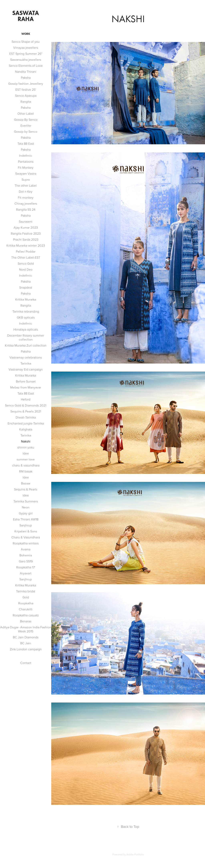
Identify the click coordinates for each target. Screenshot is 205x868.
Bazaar (26, 483)
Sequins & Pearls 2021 (26, 411)
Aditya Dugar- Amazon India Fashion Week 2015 (26, 629)
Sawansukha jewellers (26, 60)
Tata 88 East (26, 144)
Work (26, 34)
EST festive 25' (26, 90)
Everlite (26, 126)
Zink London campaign (26, 649)
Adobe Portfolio (135, 854)
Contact (26, 663)
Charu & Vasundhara (26, 537)
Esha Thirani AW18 (26, 519)
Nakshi (26, 441)
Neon (26, 507)
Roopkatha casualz (26, 615)
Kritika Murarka (26, 299)
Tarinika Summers (26, 501)
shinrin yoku (26, 447)
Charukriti (26, 609)
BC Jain (26, 643)
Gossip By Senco (26, 120)
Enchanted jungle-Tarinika (26, 423)
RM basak (26, 471)
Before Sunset (26, 381)
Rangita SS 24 (26, 209)
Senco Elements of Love (26, 66)
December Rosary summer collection (26, 337)
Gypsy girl (26, 513)
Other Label (26, 114)
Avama (26, 549)
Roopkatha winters (26, 543)
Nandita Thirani (26, 72)
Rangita (26, 102)
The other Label (26, 185)
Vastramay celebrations (26, 357)
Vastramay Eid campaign (26, 369)
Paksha (26, 78)
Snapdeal (26, 287)
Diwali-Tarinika (26, 417)
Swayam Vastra (26, 173)
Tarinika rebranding (26, 311)
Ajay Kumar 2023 (26, 227)
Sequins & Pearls (26, 489)
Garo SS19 (26, 561)
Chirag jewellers (26, 203)
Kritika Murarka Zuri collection (26, 345)
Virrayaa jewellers (26, 48)
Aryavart (26, 573)
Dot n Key (26, 191)
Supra (26, 179)
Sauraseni (26, 221)
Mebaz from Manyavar (26, 387)
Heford (26, 399)
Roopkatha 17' (26, 567)
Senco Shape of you (26, 42)
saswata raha (26, 16)
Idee (26, 453)
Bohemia (26, 555)
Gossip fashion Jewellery (26, 84)
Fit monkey (26, 197)
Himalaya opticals (26, 329)
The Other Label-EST (26, 257)
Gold (26, 597)
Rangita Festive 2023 (26, 233)
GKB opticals (26, 317)
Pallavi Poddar (26, 251)
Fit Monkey (26, 167)
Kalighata (26, 429)
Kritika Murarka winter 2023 (26, 245)
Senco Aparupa (26, 96)
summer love (26, 459)
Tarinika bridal (26, 591)
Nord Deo (26, 269)
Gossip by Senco (26, 132)
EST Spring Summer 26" (26, 54)
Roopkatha (26, 603)
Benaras (26, 621)
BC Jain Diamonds (26, 637)
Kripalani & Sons (26, 531)
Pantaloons (26, 161)
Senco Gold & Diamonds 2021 (26, 405)
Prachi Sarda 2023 (26, 239)
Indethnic (26, 155)
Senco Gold (26, 263)
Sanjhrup (26, 525)
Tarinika (26, 363)
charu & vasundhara (26, 465)
